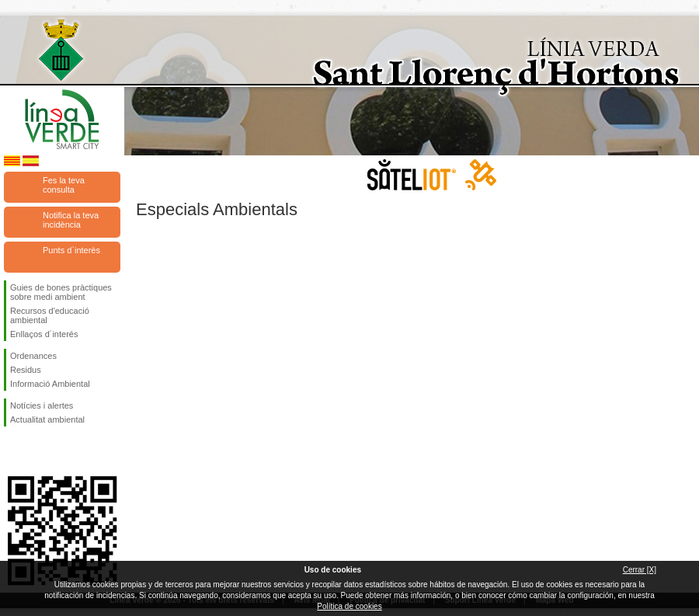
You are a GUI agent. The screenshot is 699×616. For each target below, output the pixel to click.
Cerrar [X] (640, 570)
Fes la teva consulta (64, 185)
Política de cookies (349, 606)
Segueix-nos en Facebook (13, 451)
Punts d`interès (71, 250)
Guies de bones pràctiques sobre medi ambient (61, 292)
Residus (26, 370)
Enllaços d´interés (44, 334)
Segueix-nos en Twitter (39, 451)
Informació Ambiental (50, 384)
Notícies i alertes (42, 405)
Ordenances (33, 356)
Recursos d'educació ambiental (50, 315)
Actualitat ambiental (47, 419)
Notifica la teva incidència (71, 220)
